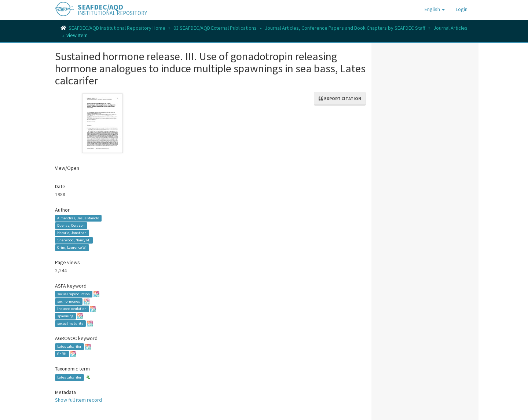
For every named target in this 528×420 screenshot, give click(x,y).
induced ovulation (72, 309)
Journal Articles (450, 28)
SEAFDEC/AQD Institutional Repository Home (117, 28)
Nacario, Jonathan (72, 233)
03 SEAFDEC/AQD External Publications (215, 28)
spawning (65, 316)
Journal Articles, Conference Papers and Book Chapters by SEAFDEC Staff (345, 28)
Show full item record (78, 400)
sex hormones (69, 301)
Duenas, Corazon (71, 225)
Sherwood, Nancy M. (74, 240)
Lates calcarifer (69, 346)
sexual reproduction (74, 294)
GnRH (62, 354)
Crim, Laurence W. (72, 247)
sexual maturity (70, 323)
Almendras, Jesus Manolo (78, 218)
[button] (435, 9)
